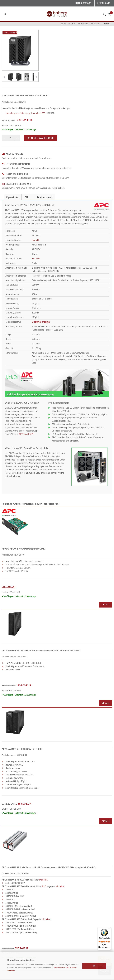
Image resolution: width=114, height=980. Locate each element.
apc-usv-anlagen (68, 23)
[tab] (13, 197)
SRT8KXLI (107, 23)
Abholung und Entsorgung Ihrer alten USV (26, 113)
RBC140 (36, 259)
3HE (44, 886)
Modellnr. (43, 880)
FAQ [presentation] (26, 197)
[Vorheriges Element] (4, 77)
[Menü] (109, 929)
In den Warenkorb (41, 138)
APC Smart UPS (26, 434)
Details (106, 604)
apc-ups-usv (96, 23)
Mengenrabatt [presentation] (45, 197)
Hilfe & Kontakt (84, 3)
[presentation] (32, 197)
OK (94, 966)
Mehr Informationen (61, 967)
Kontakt (35, 240)
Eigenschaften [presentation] (13, 197)
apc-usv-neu (83, 23)
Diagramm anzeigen (41, 322)
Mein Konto (103, 3)
